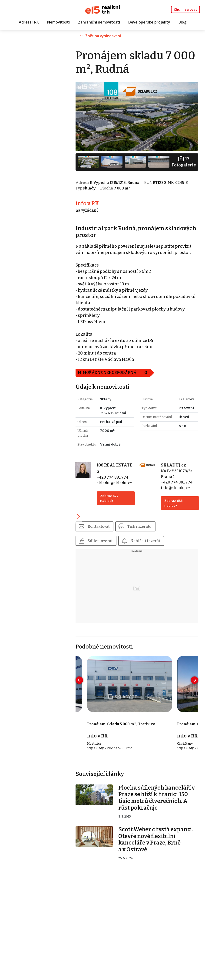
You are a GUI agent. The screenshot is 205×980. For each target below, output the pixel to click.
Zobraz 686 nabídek (178, 522)
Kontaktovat (113, 546)
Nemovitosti (58, 23)
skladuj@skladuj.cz (126, 502)
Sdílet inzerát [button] (114, 561)
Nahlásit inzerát (161, 561)
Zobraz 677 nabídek (121, 517)
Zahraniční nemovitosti (99, 23)
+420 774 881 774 (124, 497)
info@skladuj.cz (180, 507)
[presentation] (93, 700)
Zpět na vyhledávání (118, 41)
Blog (182, 23)
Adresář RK (29, 23)
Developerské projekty (149, 23)
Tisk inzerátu (155, 546)
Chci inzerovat (185, 10)
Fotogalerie (183, 159)
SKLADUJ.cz (178, 484)
